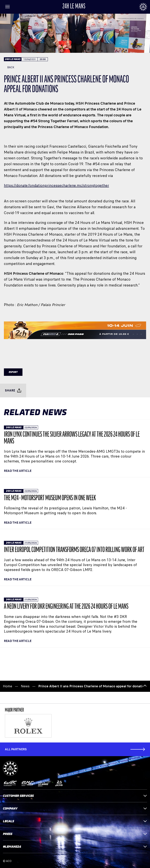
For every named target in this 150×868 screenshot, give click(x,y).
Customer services (75, 796)
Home (8, 686)
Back (9, 67)
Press (75, 834)
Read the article (18, 471)
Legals (75, 821)
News (25, 686)
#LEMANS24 (75, 847)
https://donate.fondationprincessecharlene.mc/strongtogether (56, 185)
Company (75, 808)
